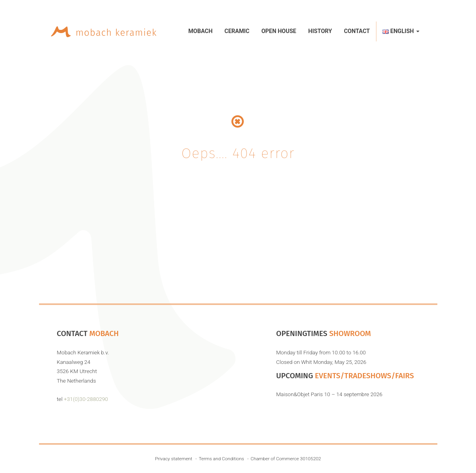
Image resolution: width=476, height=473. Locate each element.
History (320, 31)
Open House (279, 31)
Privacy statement (173, 459)
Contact (357, 31)
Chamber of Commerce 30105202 (286, 459)
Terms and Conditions (221, 459)
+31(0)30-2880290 (86, 399)
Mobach (201, 31)
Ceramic (237, 31)
